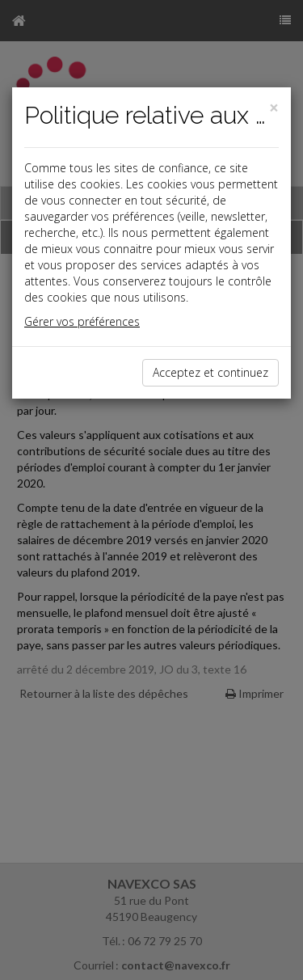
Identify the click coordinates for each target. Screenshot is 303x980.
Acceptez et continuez (210, 372)
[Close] (274, 108)
